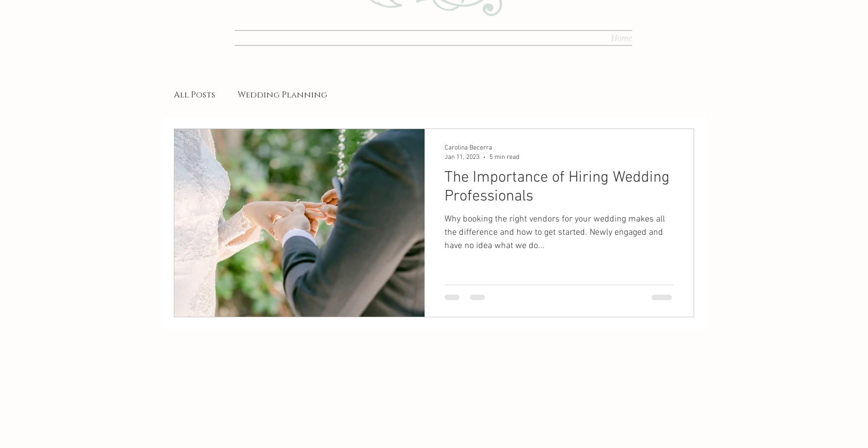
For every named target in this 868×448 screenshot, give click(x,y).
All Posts (195, 95)
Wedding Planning (282, 95)
